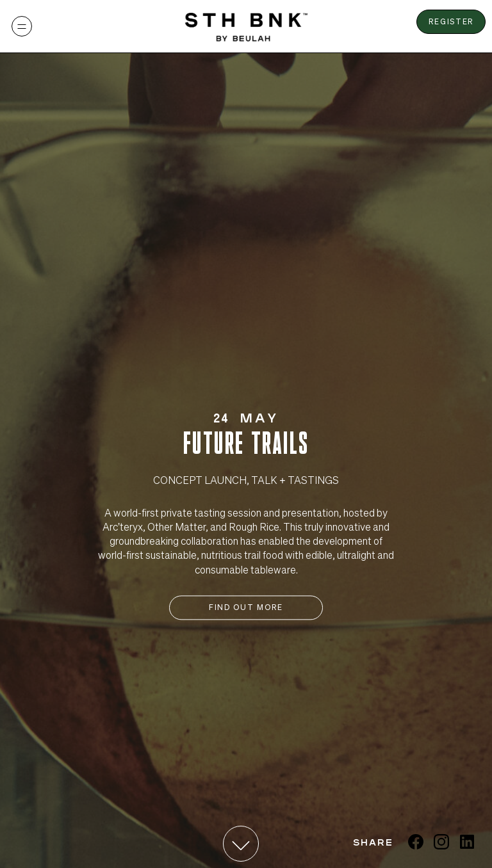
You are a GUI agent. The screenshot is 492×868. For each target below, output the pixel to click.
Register (451, 21)
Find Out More (246, 607)
